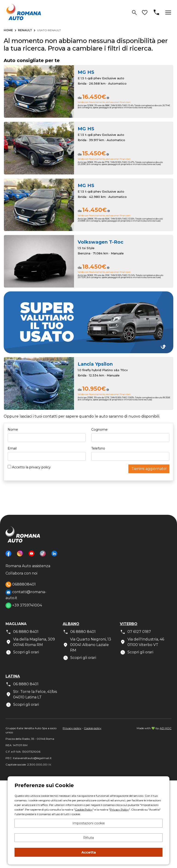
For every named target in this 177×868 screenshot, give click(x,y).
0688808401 (21, 585)
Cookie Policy (84, 810)
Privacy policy (72, 728)
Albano (71, 624)
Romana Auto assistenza (28, 566)
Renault (25, 30)
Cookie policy (93, 728)
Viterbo (129, 624)
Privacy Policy (119, 810)
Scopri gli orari (22, 652)
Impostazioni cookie (89, 823)
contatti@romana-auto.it (26, 595)
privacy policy (40, 467)
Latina (13, 676)
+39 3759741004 (24, 605)
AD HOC (166, 728)
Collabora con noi (21, 573)
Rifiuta (88, 838)
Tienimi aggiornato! (149, 469)
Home (8, 30)
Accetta (89, 852)
